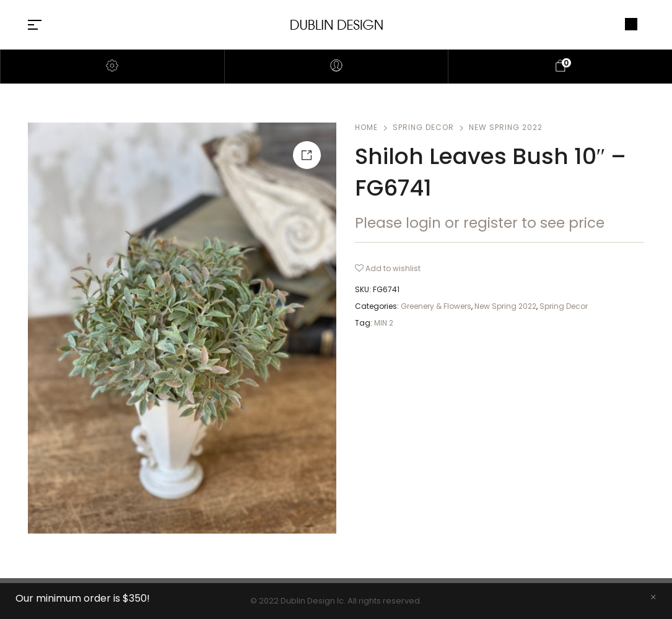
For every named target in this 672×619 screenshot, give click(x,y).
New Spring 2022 (506, 127)
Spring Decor (423, 127)
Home (366, 127)
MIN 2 (384, 323)
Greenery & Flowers (436, 306)
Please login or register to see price (480, 223)
